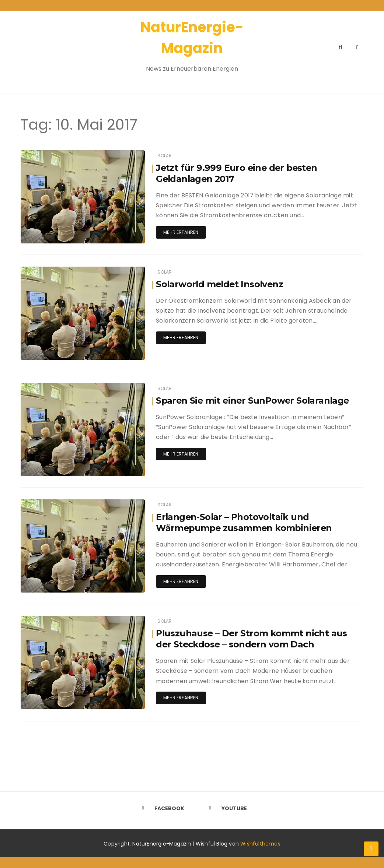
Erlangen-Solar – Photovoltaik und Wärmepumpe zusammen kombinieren (245, 522)
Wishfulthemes (260, 843)
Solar (165, 156)
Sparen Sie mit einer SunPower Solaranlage (254, 400)
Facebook (161, 808)
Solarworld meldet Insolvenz (221, 284)
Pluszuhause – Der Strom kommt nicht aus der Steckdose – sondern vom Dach (252, 639)
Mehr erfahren (181, 232)
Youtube (226, 808)
